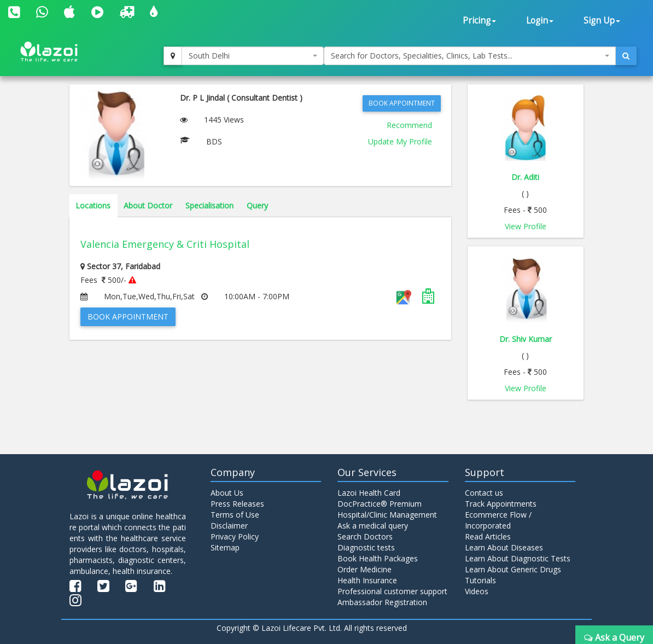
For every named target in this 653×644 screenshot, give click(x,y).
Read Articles (488, 536)
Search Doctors (365, 536)
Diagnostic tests (366, 547)
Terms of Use (235, 515)
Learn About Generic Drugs (513, 569)
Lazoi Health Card (369, 493)
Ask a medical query (373, 526)
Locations (93, 205)
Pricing (479, 21)
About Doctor (148, 205)
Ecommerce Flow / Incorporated (498, 520)
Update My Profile (400, 141)
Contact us (484, 493)
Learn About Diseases (504, 547)
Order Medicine (365, 569)
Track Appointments (501, 504)
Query (257, 205)
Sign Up (602, 21)
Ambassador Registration (382, 602)
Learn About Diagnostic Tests (518, 558)
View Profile (526, 226)
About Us (227, 493)
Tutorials (480, 580)
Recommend (409, 125)
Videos (477, 591)
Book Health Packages (378, 558)
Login (540, 21)
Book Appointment (402, 103)
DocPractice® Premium (380, 504)
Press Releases (237, 504)
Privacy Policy (235, 536)
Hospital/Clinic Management (387, 515)
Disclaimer (229, 526)
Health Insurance (367, 580)
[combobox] (253, 56)
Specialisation (209, 205)
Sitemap (225, 547)
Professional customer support (392, 591)
